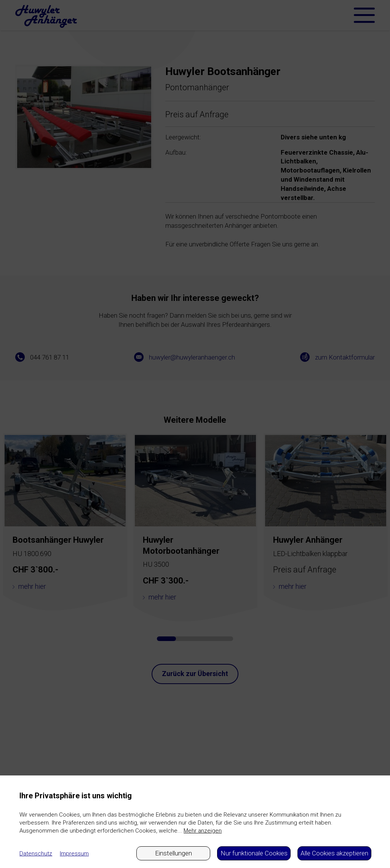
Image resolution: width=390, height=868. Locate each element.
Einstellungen (173, 853)
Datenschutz (36, 854)
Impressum (74, 854)
